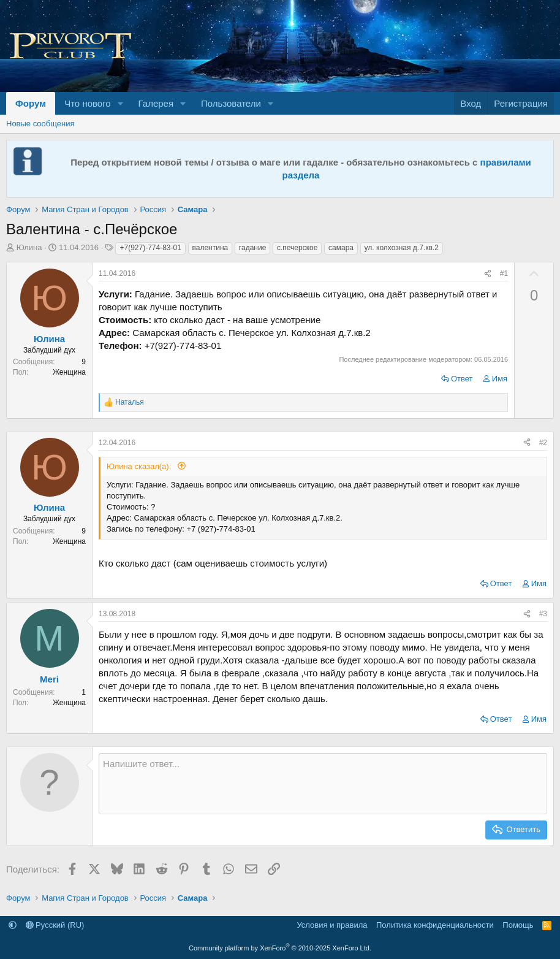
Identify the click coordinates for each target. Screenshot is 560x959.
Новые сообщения (40, 124)
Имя (500, 379)
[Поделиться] (488, 274)
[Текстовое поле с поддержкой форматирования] (323, 784)
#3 (543, 614)
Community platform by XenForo (280, 948)
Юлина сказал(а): (140, 466)
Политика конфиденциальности (435, 925)
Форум (31, 103)
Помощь (518, 925)
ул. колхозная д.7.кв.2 (402, 248)
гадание (252, 248)
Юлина (29, 247)
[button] (121, 103)
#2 (543, 443)
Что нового (87, 103)
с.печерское (297, 248)
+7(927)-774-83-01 (150, 248)
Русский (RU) (55, 925)
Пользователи (231, 103)
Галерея (156, 103)
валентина (210, 248)
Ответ (462, 379)
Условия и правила (332, 925)
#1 (504, 273)
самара (341, 248)
